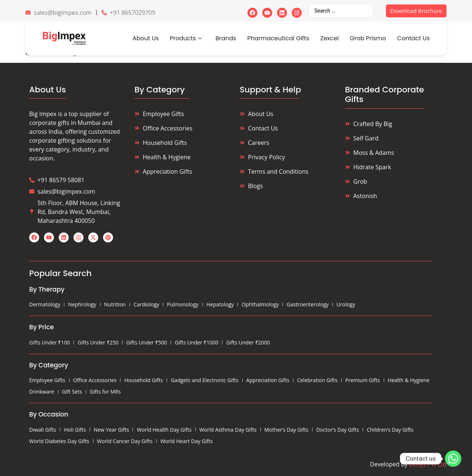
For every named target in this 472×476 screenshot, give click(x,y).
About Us (146, 38)
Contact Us (413, 38)
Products (186, 38)
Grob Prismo (368, 38)
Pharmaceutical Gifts (278, 38)
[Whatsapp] (453, 459)
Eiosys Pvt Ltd (428, 464)
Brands (226, 38)
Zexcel (329, 38)
